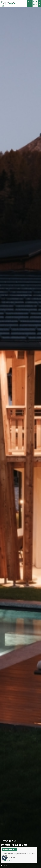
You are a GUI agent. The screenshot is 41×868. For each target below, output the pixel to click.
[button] (2, 866)
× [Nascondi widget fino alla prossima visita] (6, 856)
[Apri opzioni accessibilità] (4, 858)
